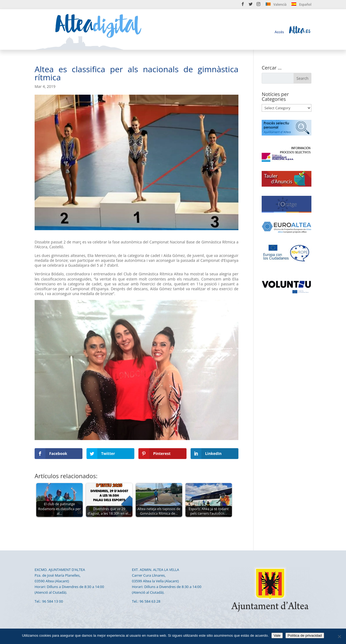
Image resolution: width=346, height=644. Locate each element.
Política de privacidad (305, 635)
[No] (339, 636)
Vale (277, 635)
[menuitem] (276, 6)
